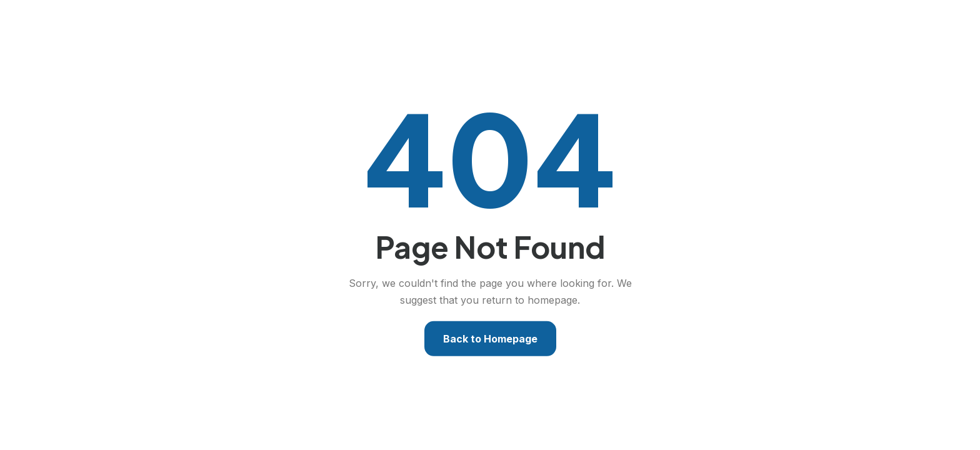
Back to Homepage (490, 339)
